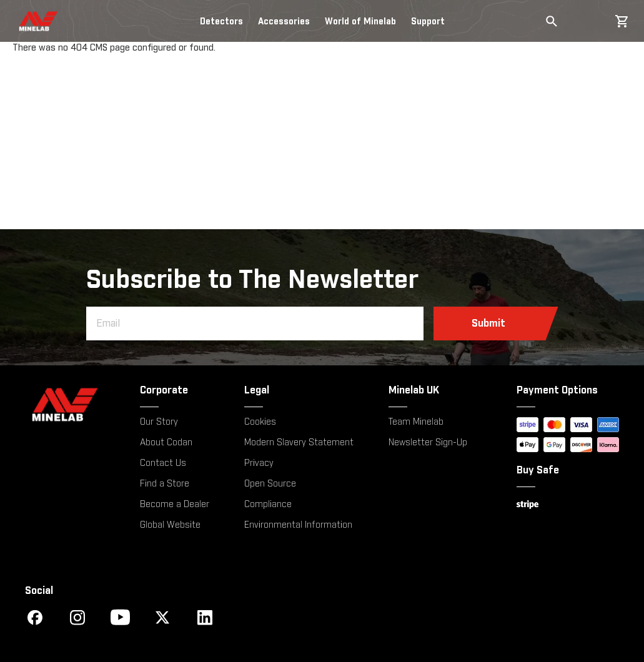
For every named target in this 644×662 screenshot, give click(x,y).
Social (39, 591)
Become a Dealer (175, 505)
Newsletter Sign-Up (428, 443)
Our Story (159, 422)
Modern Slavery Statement (299, 443)
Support (428, 22)
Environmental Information (298, 525)
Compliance (268, 505)
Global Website (170, 525)
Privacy (259, 463)
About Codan (166, 443)
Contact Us (163, 463)
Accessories (284, 22)
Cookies (260, 422)
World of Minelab (360, 22)
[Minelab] (65, 404)
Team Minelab (416, 422)
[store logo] (27, 21)
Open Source (270, 484)
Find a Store (165, 484)
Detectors (221, 22)
